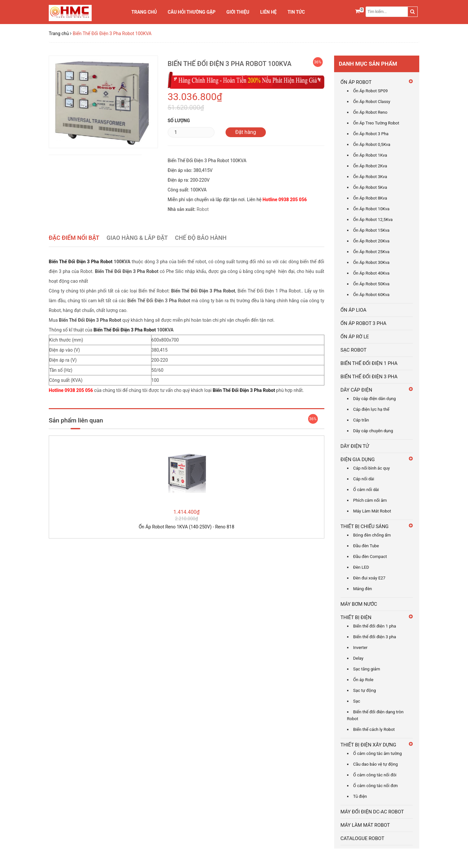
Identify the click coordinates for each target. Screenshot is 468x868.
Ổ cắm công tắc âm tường (378, 753)
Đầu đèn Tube (366, 546)
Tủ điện (360, 796)
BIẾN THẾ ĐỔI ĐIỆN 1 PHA (369, 363)
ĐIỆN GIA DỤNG (358, 460)
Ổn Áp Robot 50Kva (371, 284)
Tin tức (296, 12)
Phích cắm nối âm (370, 500)
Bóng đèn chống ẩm (372, 535)
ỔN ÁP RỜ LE (355, 337)
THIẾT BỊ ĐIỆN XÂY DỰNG (368, 745)
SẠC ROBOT (354, 350)
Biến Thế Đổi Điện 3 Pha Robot (81, 262)
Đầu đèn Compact (370, 557)
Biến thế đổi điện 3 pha (375, 637)
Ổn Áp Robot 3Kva (370, 177)
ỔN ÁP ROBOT (356, 82)
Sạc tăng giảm (367, 669)
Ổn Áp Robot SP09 (371, 91)
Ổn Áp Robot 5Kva (370, 187)
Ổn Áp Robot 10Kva (371, 209)
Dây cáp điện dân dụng (375, 399)
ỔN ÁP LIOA (354, 310)
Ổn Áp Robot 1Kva (370, 155)
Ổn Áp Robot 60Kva (371, 295)
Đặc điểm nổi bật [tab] (74, 238)
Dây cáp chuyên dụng (373, 431)
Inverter (360, 648)
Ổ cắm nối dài (366, 490)
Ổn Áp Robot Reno (370, 112)
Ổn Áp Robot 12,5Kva (373, 220)
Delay (358, 658)
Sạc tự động (365, 690)
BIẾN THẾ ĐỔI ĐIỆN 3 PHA (369, 377)
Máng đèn (363, 589)
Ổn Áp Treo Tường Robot (376, 123)
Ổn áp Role (363, 680)
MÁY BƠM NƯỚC (359, 604)
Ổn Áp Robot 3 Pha (371, 134)
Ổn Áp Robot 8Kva (370, 198)
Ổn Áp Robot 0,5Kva (372, 144)
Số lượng (179, 121)
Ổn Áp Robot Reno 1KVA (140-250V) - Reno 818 (187, 527)
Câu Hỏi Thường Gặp (192, 12)
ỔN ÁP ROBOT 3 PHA (364, 323)
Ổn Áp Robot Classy (372, 102)
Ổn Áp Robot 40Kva (371, 273)
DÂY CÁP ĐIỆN (357, 390)
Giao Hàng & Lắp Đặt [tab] (137, 238)
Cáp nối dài (364, 479)
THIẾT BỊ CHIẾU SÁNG (365, 526)
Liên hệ (269, 12)
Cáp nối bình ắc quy (372, 468)
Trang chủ (144, 12)
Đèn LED (361, 567)
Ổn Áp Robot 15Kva (371, 230)
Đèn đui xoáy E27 (369, 578)
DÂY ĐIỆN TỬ (355, 446)
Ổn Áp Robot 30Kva (371, 262)
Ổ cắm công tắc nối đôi (375, 775)
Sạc (357, 701)
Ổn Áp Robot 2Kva (370, 166)
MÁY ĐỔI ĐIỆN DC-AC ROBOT (372, 812)
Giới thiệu (238, 12)
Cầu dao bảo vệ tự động (376, 764)
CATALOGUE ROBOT (363, 838)
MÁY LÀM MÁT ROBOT (365, 825)
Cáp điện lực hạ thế (371, 409)
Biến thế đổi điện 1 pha (375, 626)
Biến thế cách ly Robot (374, 729)
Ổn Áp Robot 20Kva (371, 241)
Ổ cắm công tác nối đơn (376, 786)
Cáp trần (361, 420)
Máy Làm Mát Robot (372, 511)
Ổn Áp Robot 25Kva (371, 252)
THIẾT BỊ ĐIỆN (356, 617)
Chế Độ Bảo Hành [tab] (201, 238)
